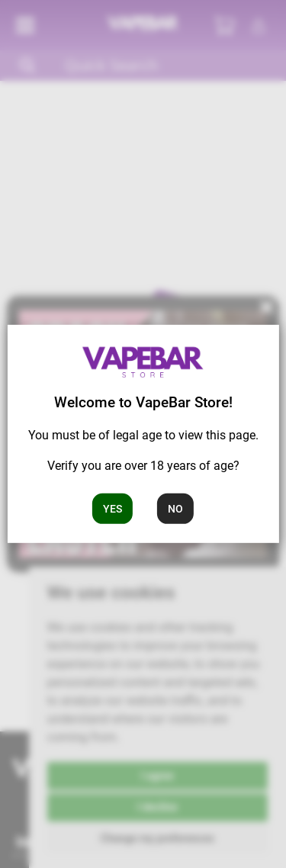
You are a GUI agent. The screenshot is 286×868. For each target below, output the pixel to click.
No (175, 508)
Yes (112, 508)
